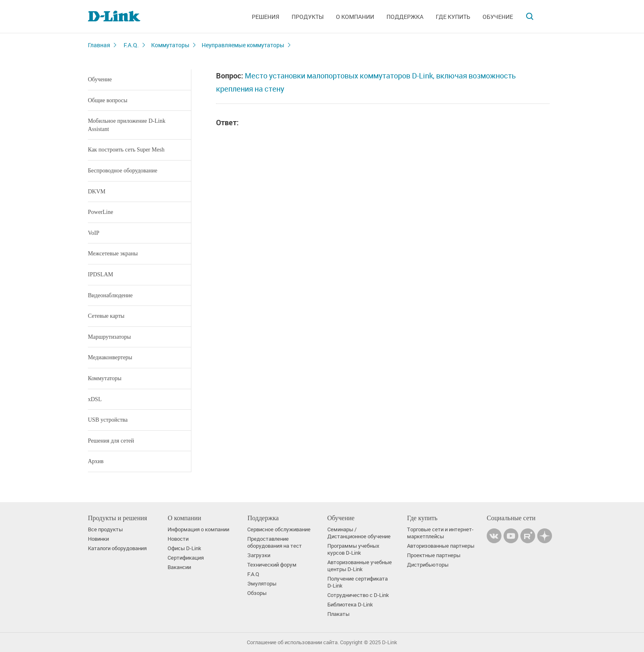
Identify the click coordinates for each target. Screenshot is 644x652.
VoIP (94, 233)
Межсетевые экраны (113, 254)
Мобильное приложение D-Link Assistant (127, 125)
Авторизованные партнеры (441, 546)
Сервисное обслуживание (279, 529)
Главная (99, 45)
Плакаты (338, 614)
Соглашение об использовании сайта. (293, 642)
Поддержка (405, 17)
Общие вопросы (108, 100)
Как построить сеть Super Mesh (126, 150)
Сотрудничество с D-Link (358, 595)
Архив (96, 461)
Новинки (98, 539)
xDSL (95, 399)
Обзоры (257, 593)
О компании (355, 17)
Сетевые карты (106, 316)
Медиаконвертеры (110, 357)
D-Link (390, 642)
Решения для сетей (111, 441)
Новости (178, 539)
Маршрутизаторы (109, 337)
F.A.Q (253, 574)
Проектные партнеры (434, 555)
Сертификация (186, 558)
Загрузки (259, 555)
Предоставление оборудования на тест (275, 542)
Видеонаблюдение (110, 295)
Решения (266, 17)
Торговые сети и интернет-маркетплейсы (440, 533)
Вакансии (179, 567)
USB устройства (108, 420)
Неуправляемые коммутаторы (243, 45)
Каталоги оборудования (117, 548)
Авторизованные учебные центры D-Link (360, 566)
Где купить (453, 17)
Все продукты (105, 529)
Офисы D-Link (184, 548)
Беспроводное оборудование (123, 171)
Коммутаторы (170, 45)
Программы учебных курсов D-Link (353, 549)
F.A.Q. (131, 45)
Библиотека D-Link (350, 605)
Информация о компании (198, 529)
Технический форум (272, 565)
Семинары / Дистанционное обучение (359, 533)
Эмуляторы (262, 584)
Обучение (498, 17)
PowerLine (100, 212)
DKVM (97, 192)
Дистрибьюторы (428, 565)
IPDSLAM (100, 274)
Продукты (308, 17)
